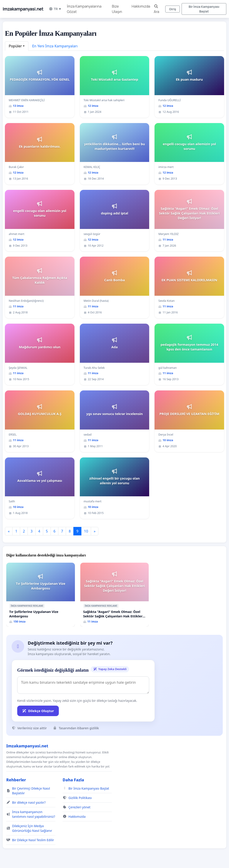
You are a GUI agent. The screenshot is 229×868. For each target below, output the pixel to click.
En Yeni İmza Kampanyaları (55, 46)
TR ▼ (55, 9)
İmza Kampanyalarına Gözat (84, 9)
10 (86, 531)
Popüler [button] (15, 46)
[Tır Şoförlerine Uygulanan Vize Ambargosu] (41, 595)
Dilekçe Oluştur (38, 711)
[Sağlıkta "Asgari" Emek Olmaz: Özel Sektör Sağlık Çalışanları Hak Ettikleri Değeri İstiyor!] (115, 595)
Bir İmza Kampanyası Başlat (204, 9)
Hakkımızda (141, 6)
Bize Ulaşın (117, 9)
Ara (157, 9)
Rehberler (16, 780)
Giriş (173, 9)
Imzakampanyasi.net (23, 9)
